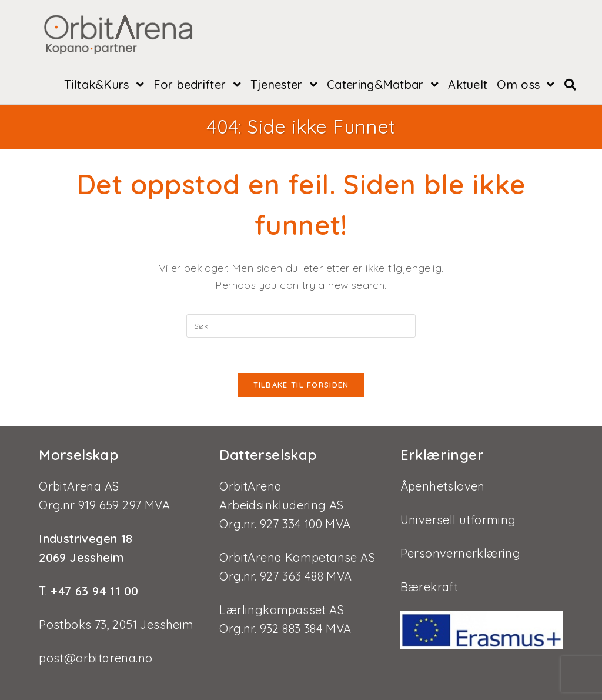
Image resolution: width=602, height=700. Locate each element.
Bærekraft (429, 587)
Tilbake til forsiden (301, 385)
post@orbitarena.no (96, 658)
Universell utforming (458, 520)
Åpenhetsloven (443, 486)
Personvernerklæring (461, 553)
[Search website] (570, 85)
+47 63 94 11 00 (93, 591)
